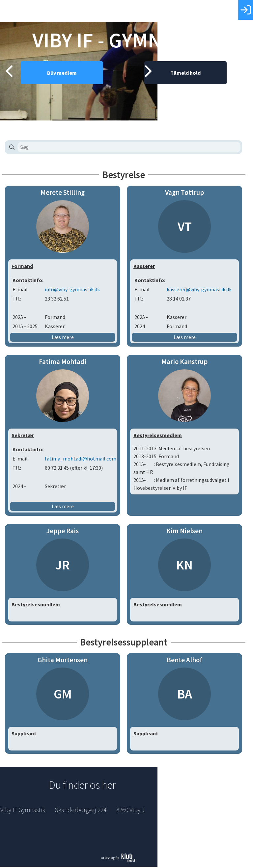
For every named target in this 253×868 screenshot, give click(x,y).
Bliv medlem (65, 87)
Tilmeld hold (188, 87)
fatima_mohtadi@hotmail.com (84, 460)
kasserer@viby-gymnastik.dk (202, 291)
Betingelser (204, 824)
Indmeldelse (204, 811)
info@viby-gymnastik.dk (75, 291)
